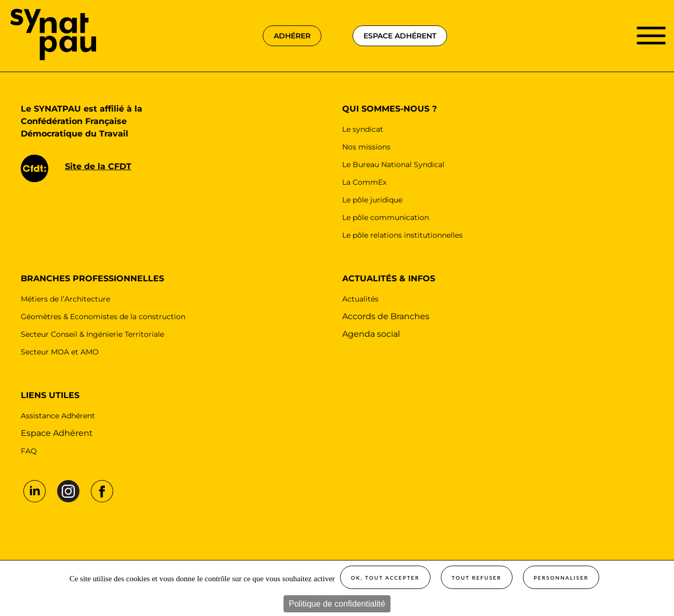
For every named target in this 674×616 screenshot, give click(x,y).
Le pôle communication (386, 217)
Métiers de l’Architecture (65, 299)
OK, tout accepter (385, 578)
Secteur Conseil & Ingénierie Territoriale (92, 334)
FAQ (29, 451)
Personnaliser (561, 578)
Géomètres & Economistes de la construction (103, 317)
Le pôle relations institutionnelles (402, 235)
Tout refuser (477, 578)
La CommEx (364, 182)
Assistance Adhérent (58, 416)
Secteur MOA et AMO (60, 352)
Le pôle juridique (372, 200)
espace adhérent (400, 36)
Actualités (360, 299)
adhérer (292, 36)
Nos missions (366, 147)
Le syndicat (363, 129)
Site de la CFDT (98, 166)
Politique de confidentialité (337, 604)
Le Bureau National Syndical (393, 165)
